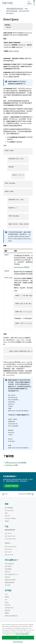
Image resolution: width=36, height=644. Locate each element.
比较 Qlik (7, 577)
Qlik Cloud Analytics (11, 547)
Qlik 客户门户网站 (10, 518)
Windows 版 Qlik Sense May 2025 (15, 9)
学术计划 (8, 605)
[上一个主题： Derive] (10, 494)
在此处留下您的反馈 (11, 486)
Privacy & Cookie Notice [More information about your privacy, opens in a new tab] (22, 634)
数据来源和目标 (10, 582)
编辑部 (7, 613)
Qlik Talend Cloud (10, 536)
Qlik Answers (9, 549)
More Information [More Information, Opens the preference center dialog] (18, 642)
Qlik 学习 (7, 516)
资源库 (7, 521)
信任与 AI (8, 572)
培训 (6, 513)
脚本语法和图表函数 (12, 11)
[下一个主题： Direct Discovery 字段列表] (26, 494)
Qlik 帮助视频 (9, 508)
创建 (26, 9)
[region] (18, 633)
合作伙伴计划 (9, 608)
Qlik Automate (9, 555)
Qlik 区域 (7, 585)
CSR (6, 600)
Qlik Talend (8, 533)
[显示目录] (4, 9)
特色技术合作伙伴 (10, 580)
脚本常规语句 (10, 13)
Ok (18, 638)
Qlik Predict (8, 552)
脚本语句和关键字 (24, 11)
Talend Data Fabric (10, 539)
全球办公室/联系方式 (11, 616)
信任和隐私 (8, 569)
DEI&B (7, 602)
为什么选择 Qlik (10, 564)
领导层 (7, 597)
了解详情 (8, 27)
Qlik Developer (9, 510)
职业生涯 (8, 610)
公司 (6, 594)
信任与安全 (8, 566)
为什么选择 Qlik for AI (11, 574)
